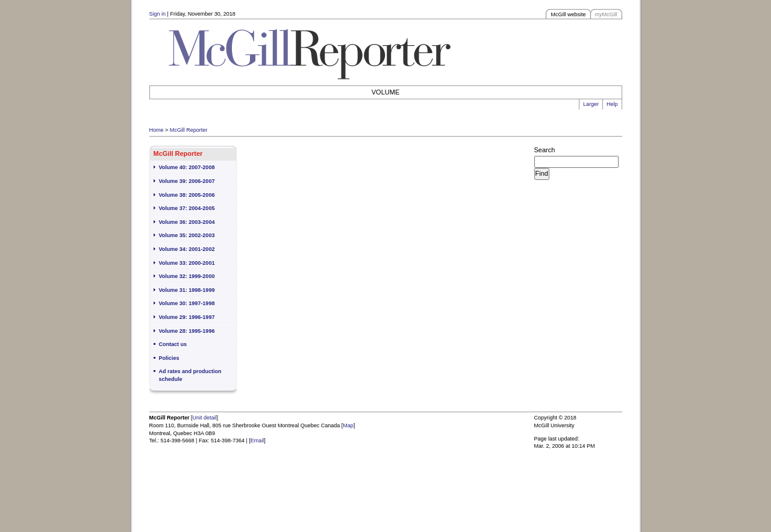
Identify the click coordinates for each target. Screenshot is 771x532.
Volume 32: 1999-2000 (187, 276)
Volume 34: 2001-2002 (187, 249)
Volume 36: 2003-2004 (187, 222)
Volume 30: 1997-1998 (187, 303)
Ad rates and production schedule (190, 375)
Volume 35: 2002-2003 (187, 235)
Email (258, 441)
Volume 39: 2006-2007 (187, 181)
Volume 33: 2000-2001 (187, 263)
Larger (591, 104)
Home (157, 130)
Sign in (158, 14)
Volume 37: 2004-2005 (187, 208)
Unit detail (205, 418)
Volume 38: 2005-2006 (187, 195)
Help (612, 104)
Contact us (173, 344)
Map (348, 425)
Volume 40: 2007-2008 (187, 167)
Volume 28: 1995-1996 (187, 331)
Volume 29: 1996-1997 (187, 317)
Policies (169, 358)
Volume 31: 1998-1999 (187, 290)
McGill (606, 14)
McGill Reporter (189, 130)
